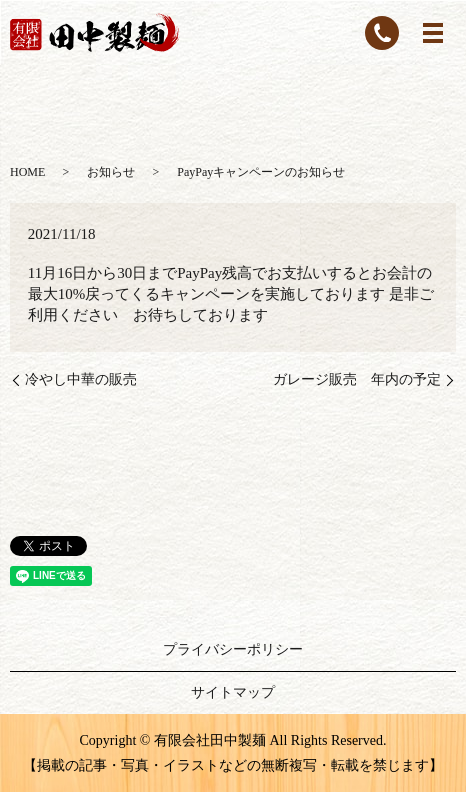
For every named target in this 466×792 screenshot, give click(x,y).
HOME (27, 172)
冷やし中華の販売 (81, 379)
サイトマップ (233, 692)
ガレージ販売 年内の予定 (357, 379)
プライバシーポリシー (233, 649)
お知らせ (111, 172)
